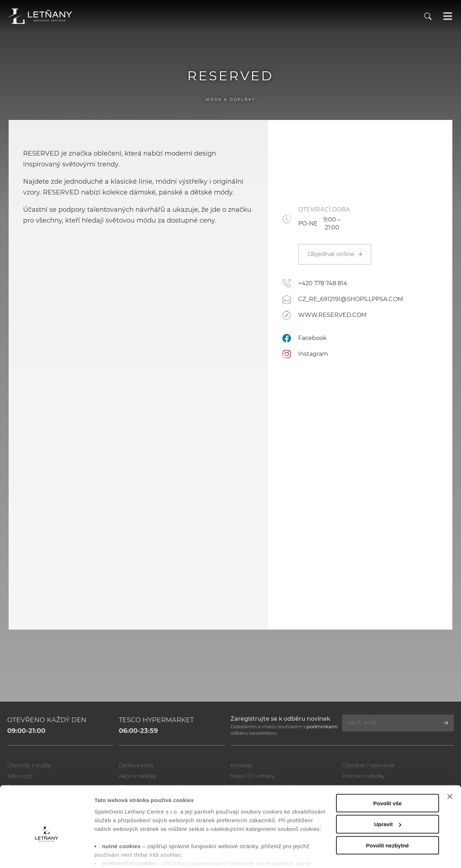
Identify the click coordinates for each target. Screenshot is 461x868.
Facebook (312, 338)
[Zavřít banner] (450, 759)
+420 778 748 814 (323, 283)
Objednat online (335, 254)
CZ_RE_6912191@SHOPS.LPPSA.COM (351, 299)
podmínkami (322, 726)
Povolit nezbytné (387, 808)
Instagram (313, 354)
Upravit (388, 787)
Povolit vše (387, 766)
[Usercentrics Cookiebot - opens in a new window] (47, 854)
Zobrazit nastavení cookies (129, 854)
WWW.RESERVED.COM (332, 315)
